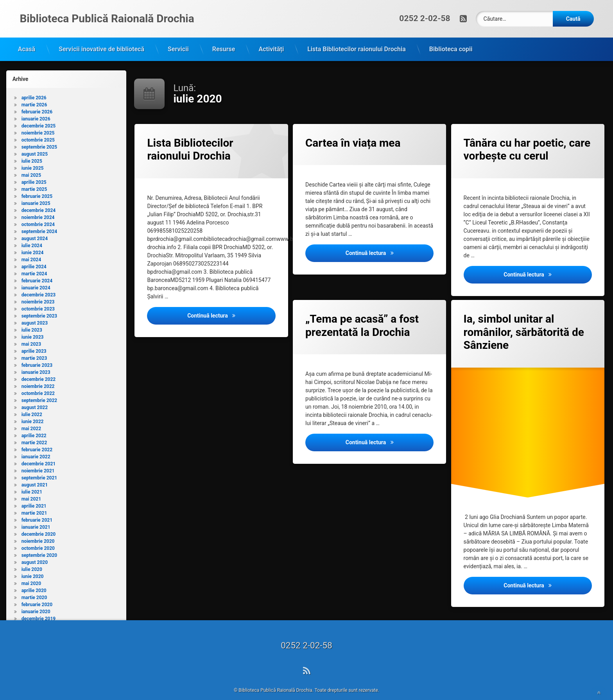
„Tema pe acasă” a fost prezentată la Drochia (362, 316)
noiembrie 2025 (38, 124)
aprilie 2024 (34, 257)
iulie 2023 (32, 321)
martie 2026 (34, 95)
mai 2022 (31, 419)
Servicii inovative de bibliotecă (101, 40)
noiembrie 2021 (38, 461)
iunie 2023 (33, 328)
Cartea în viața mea (353, 134)
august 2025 (35, 145)
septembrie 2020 (39, 546)
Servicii (178, 40)
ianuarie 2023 (36, 363)
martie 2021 (34, 504)
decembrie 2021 (39, 454)
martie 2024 (34, 264)
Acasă (27, 40)
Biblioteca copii (451, 40)
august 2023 (35, 314)
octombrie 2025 (38, 131)
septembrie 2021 (39, 468)
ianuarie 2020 (36, 602)
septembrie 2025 (39, 138)
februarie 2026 (37, 102)
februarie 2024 (37, 271)
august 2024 (35, 229)
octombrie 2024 (38, 215)
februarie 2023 (37, 356)
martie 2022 (34, 433)
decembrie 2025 (39, 117)
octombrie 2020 (38, 539)
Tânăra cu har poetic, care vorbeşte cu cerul (527, 140)
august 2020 (35, 553)
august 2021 (35, 476)
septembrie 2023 (39, 307)
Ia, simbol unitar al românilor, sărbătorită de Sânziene (524, 323)
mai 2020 (31, 574)
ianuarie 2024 (36, 278)
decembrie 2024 (39, 201)
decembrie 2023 (39, 285)
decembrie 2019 (39, 609)
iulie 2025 (32, 152)
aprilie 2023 (34, 342)
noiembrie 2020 (38, 532)
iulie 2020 (32, 560)
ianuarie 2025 (36, 194)
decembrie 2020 (39, 525)
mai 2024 (31, 250)
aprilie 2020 (34, 581)
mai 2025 (31, 166)
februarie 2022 (37, 440)
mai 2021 (31, 490)
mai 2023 (31, 335)
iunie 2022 (33, 412)
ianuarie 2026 (36, 109)
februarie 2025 (37, 187)
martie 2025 (34, 180)
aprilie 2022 (34, 426)
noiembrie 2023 (38, 293)
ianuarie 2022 (36, 447)
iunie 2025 (33, 159)
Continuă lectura (231, 306)
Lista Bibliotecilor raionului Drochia (357, 40)
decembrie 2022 (39, 370)
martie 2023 (34, 349)
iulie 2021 (32, 483)
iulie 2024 (32, 236)
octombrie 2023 (38, 300)
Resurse (224, 40)
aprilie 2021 (34, 497)
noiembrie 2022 (38, 377)
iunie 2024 (33, 243)
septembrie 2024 (39, 222)
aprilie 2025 (34, 173)
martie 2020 (34, 588)
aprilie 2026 (34, 88)
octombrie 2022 (38, 384)
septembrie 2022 (39, 391)
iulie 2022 (32, 405)
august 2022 (35, 398)
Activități (271, 40)
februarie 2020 (37, 595)
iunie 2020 (33, 567)
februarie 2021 (37, 511)
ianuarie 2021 (36, 518)
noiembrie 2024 (38, 208)
